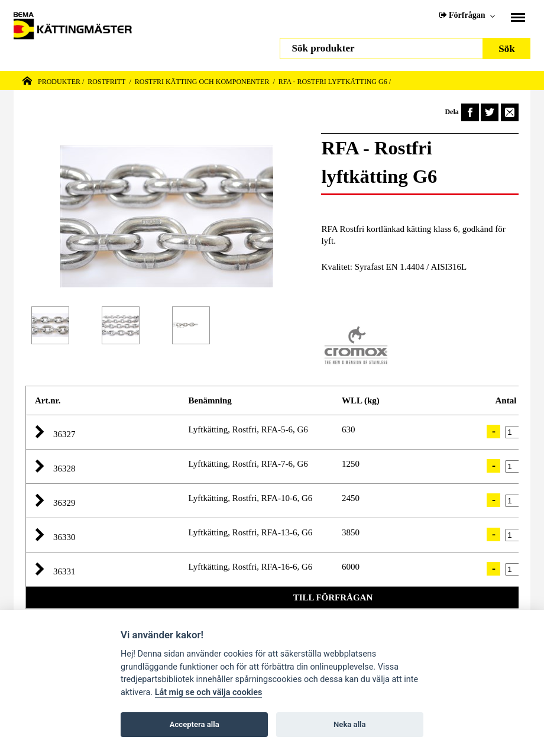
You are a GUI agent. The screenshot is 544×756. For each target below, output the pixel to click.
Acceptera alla (195, 724)
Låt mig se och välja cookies (209, 692)
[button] (44, 432)
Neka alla (349, 724)
